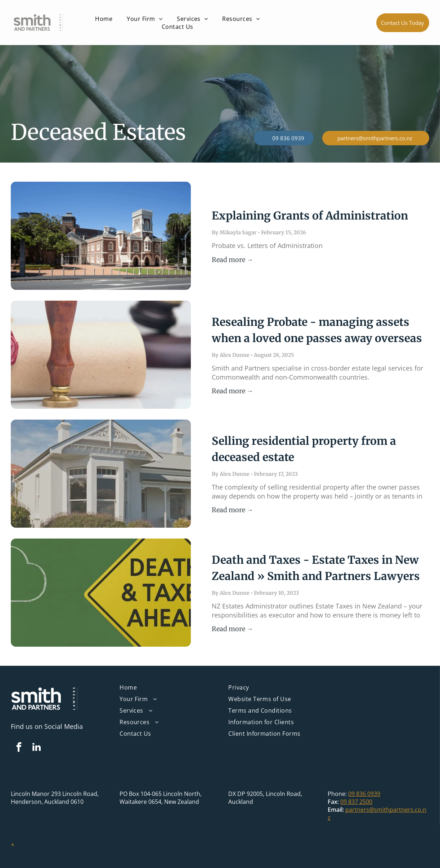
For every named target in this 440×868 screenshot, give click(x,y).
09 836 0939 (364, 794)
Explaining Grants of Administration (310, 216)
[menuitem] (104, 19)
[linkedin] (36, 748)
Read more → (232, 260)
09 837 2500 (356, 802)
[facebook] (19, 748)
